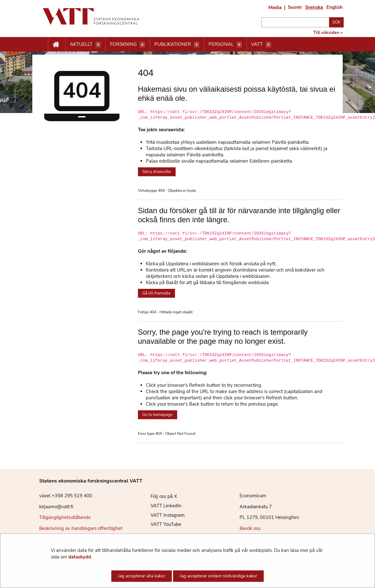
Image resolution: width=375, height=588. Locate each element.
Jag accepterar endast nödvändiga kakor (218, 576)
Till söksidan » (328, 33)
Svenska (314, 7)
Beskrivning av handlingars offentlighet (81, 528)
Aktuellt (81, 44)
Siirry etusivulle (157, 172)
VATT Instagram (163, 515)
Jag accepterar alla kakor (142, 576)
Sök (336, 22)
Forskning (123, 44)
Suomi (295, 7)
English (335, 7)
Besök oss (250, 528)
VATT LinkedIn (161, 506)
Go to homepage (157, 415)
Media (275, 8)
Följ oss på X (159, 496)
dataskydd (80, 557)
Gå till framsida (156, 293)
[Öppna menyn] (98, 45)
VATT (257, 44)
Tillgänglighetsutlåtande (65, 517)
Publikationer (173, 44)
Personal (221, 44)
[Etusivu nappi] (57, 45)
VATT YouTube (161, 524)
